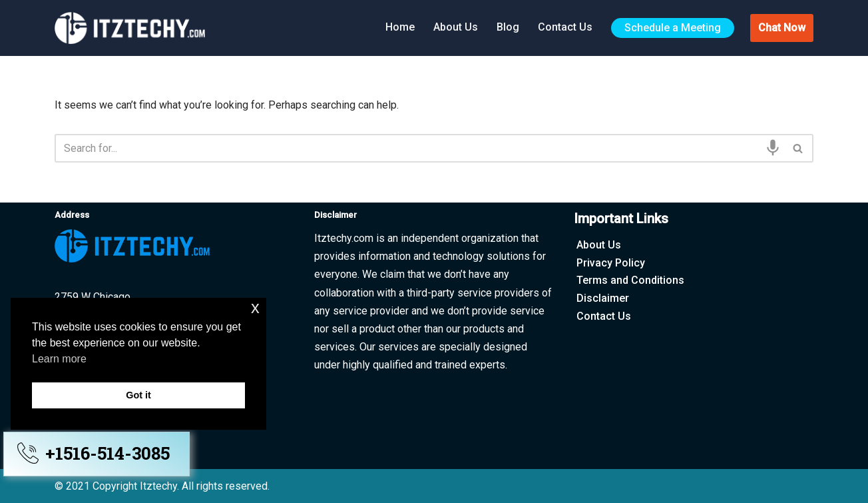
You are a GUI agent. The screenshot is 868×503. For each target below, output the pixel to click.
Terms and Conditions (630, 280)
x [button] (255, 307)
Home (400, 27)
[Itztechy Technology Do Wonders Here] (133, 28)
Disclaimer (603, 298)
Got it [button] (138, 395)
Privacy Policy (611, 263)
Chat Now (782, 28)
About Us (456, 27)
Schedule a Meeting (673, 28)
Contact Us (565, 27)
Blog (508, 27)
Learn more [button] (59, 359)
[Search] (419, 148)
